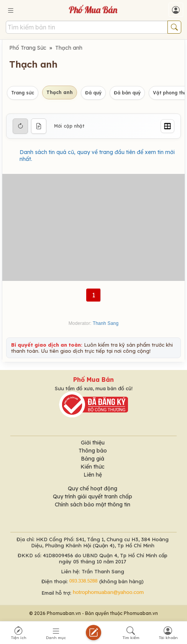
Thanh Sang (106, 323)
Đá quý (93, 93)
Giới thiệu (93, 443)
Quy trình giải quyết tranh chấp (93, 496)
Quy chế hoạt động (93, 488)
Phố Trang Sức (28, 48)
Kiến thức (93, 467)
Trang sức (23, 93)
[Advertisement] (93, 227)
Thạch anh (69, 48)
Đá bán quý (127, 93)
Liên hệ (93, 475)
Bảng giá (93, 459)
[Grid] (167, 126)
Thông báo (93, 451)
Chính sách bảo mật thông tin (93, 504)
